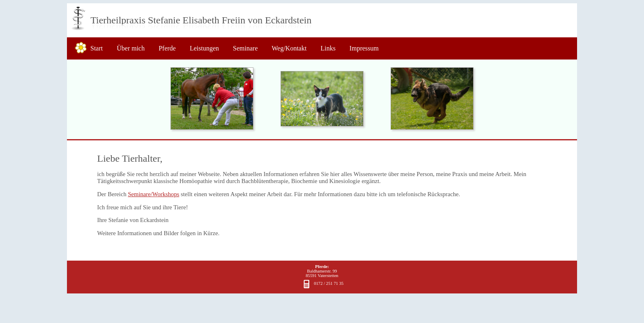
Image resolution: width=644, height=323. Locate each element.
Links (328, 48)
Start (97, 48)
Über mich (131, 48)
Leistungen (204, 48)
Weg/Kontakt (289, 48)
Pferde (167, 48)
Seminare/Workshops (153, 194)
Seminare (245, 48)
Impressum (364, 48)
